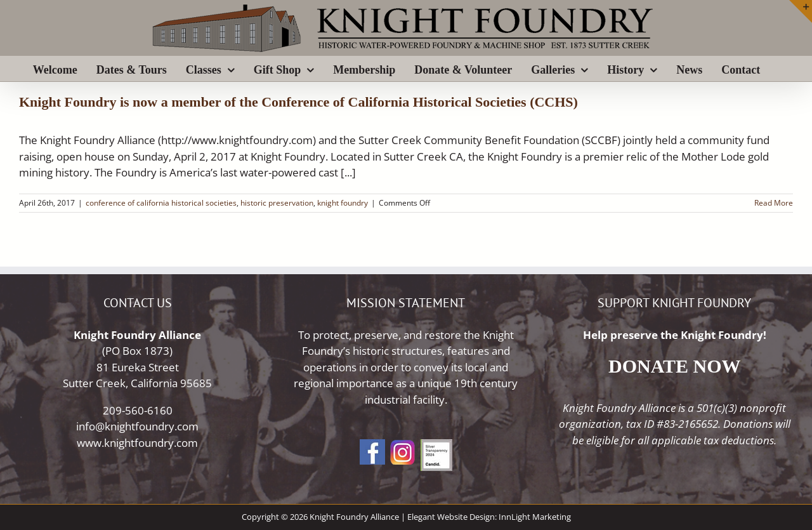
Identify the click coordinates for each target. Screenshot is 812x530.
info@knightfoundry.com (137, 426)
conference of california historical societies (161, 203)
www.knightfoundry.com (137, 443)
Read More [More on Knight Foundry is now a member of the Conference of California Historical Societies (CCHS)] (774, 203)
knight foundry (343, 203)
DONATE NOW (675, 366)
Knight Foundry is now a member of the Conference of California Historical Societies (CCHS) (298, 102)
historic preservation (277, 203)
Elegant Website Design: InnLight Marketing (489, 517)
